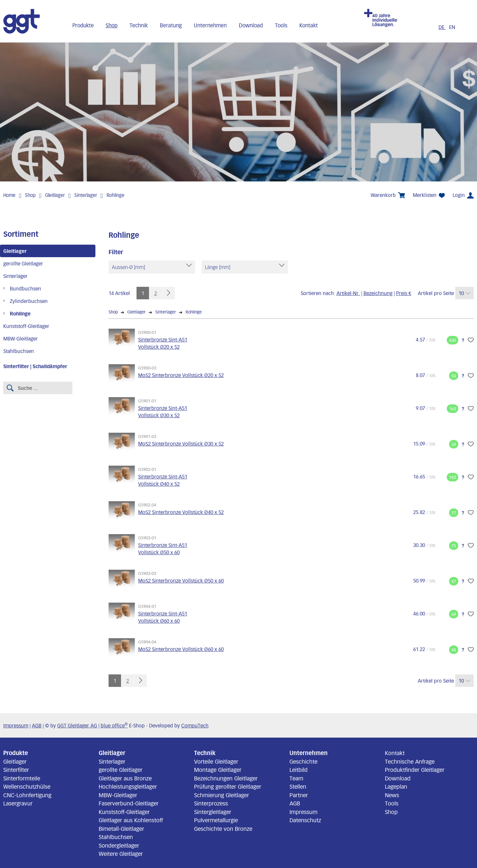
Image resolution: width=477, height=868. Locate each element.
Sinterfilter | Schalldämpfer (35, 366)
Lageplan (396, 786)
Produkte (83, 25)
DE (442, 27)
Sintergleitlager (213, 812)
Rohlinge (115, 195)
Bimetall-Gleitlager (121, 828)
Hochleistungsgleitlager (128, 786)
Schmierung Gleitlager (222, 795)
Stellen (298, 786)
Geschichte (303, 761)
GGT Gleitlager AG (77, 725)
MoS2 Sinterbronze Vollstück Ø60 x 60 (181, 649)
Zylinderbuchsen (29, 301)
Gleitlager (55, 195)
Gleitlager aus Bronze (125, 778)
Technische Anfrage (410, 761)
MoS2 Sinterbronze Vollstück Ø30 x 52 (181, 444)
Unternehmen (210, 25)
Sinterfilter (16, 770)
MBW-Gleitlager (21, 339)
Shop (112, 25)
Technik (139, 25)
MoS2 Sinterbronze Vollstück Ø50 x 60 (181, 581)
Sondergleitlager (119, 845)
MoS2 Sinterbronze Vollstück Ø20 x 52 (181, 375)
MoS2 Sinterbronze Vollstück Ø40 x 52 (181, 512)
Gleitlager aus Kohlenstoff (131, 820)
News (392, 795)
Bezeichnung (378, 293)
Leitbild (299, 770)
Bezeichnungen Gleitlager (226, 778)
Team (296, 778)
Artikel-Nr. (348, 293)
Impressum (16, 725)
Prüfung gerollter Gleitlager (228, 786)
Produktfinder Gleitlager (415, 770)
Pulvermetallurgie (216, 820)
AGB (37, 725)
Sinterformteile (22, 778)
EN (452, 27)
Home (9, 195)
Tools (281, 25)
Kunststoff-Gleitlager (26, 326)
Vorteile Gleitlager (216, 761)
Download (251, 25)
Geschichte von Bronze (223, 828)
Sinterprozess (211, 803)
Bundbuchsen (25, 288)
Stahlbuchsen (19, 351)
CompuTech (195, 725)
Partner (299, 795)
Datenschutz (305, 820)
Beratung (171, 25)
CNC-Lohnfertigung (27, 795)
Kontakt (309, 25)
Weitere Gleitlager (121, 854)
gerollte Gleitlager (23, 263)
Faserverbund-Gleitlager (129, 803)
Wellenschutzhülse (27, 786)
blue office (114, 725)
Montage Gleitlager (218, 770)
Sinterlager (86, 195)
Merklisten (429, 195)
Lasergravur (18, 803)
